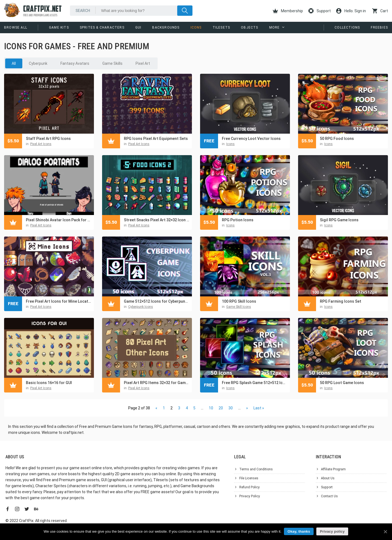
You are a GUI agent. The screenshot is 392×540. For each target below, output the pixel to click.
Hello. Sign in (351, 11)
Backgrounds (166, 27)
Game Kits (59, 27)
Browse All (16, 27)
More (275, 27)
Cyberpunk (38, 63)
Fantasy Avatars (75, 63)
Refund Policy (249, 487)
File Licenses (249, 478)
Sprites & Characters (102, 27)
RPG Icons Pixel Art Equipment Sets (156, 139)
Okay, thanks (299, 531)
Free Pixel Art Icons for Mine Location (59, 301)
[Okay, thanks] (385, 532)
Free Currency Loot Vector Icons (251, 139)
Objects (249, 27)
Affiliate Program (333, 469)
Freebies (379, 27)
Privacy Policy (250, 496)
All (14, 63)
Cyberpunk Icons (141, 307)
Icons (196, 27)
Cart (380, 11)
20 (221, 408)
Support (320, 11)
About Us (328, 478)
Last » (259, 408)
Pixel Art (143, 63)
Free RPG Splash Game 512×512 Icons (255, 383)
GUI (138, 27)
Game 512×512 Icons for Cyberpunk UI (157, 301)
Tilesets (221, 27)
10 (211, 408)
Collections (347, 27)
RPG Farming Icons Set (341, 301)
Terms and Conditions (256, 469)
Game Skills (112, 63)
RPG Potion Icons (238, 220)
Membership (288, 11)
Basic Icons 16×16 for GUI (49, 383)
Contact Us (329, 496)
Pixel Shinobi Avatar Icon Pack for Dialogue (59, 220)
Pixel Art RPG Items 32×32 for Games (157, 383)
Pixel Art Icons (41, 144)
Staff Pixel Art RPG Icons (48, 139)
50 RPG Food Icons (337, 139)
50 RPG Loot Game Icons (342, 383)
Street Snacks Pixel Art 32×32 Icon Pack (157, 220)
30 (231, 408)
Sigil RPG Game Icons (339, 220)
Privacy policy (333, 531)
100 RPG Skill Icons (239, 301)
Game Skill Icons (239, 307)
